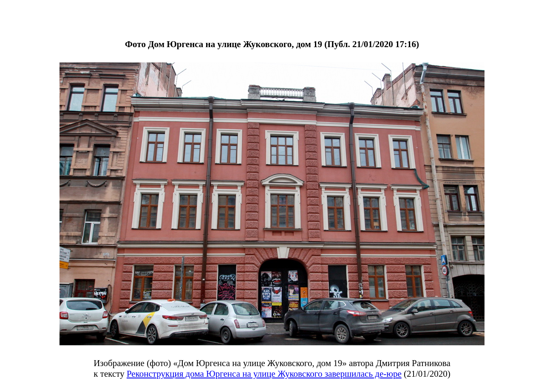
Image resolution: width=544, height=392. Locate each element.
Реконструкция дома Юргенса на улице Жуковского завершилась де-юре (264, 374)
